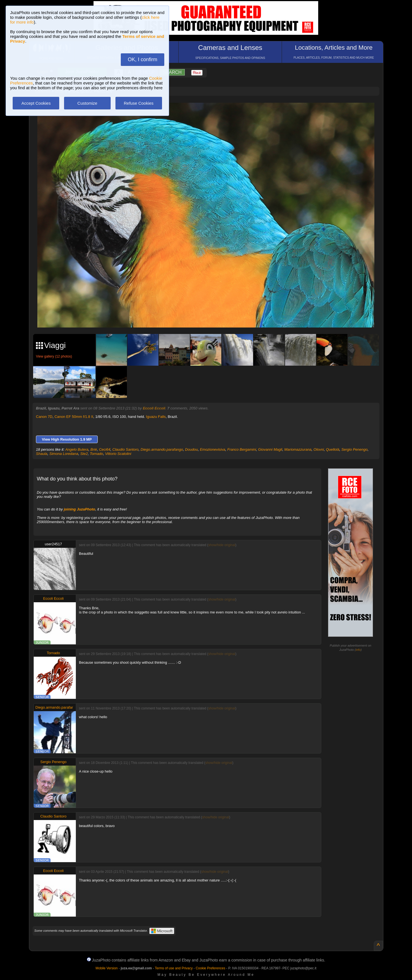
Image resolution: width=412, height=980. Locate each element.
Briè (94, 449)
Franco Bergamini (242, 449)
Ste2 (84, 454)
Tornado (96, 454)
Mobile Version (107, 968)
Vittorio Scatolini (118, 454)
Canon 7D (44, 417)
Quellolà (333, 449)
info (358, 650)
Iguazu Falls (156, 417)
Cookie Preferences (210, 968)
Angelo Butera (77, 449)
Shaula (42, 454)
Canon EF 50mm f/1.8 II (74, 417)
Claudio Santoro (125, 449)
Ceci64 (104, 449)
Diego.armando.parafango (162, 449)
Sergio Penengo (354, 449)
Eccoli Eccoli (154, 408)
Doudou (192, 449)
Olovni (319, 449)
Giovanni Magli (270, 449)
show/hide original (222, 545)
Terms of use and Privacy (174, 968)
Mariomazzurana (298, 449)
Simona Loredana (64, 454)
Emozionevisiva (213, 449)
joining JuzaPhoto (79, 509)
